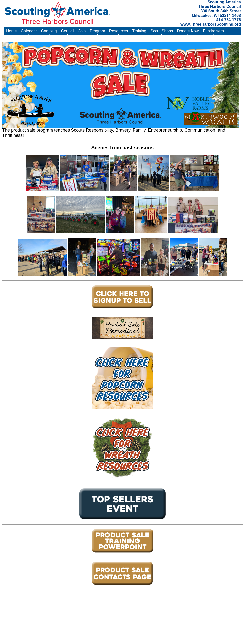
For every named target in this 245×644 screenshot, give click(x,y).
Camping (49, 32)
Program (97, 32)
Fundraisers (213, 32)
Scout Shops (162, 32)
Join (82, 31)
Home (11, 31)
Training (139, 31)
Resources (119, 32)
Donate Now (188, 32)
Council (68, 32)
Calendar (29, 32)
